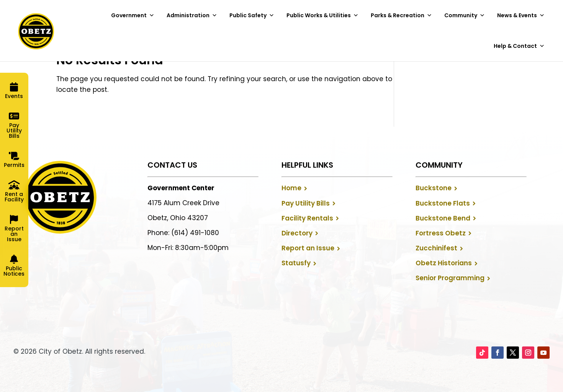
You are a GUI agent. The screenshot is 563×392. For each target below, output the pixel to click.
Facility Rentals (307, 218)
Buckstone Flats (443, 203)
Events (14, 96)
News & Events (521, 15)
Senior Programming (450, 278)
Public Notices (14, 271)
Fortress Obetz (441, 233)
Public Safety (252, 15)
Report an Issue (308, 248)
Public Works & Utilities (322, 15)
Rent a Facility (14, 197)
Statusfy (296, 263)
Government (133, 15)
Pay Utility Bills (306, 203)
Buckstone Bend (443, 218)
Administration (192, 15)
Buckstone (434, 188)
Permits (14, 165)
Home (291, 188)
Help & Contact (519, 46)
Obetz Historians (444, 263)
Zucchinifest (436, 248)
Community (465, 15)
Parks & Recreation (401, 15)
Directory (297, 233)
